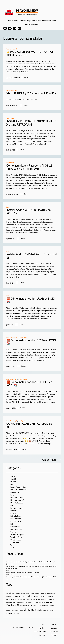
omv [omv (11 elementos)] (39, 599)
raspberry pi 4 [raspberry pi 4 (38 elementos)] (35, 605)
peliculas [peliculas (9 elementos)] (30, 602)
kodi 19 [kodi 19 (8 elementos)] (17, 599)
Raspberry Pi (10, 163)
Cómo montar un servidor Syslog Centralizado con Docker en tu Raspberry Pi (31, 562)
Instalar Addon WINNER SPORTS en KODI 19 (29, 212)
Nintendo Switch (17, 498)
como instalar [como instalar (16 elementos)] (30, 593)
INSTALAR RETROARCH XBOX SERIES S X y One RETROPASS (31, 123)
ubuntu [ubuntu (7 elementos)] (44, 610)
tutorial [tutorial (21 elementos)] (39, 610)
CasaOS (13, 479)
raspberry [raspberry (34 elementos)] (48, 602)
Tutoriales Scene (16, 537)
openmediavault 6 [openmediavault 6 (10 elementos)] (22, 602)
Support (42, 635)
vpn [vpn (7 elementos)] (48, 610)
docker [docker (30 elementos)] (44, 593)
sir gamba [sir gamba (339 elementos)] (30, 609)
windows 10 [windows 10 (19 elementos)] (10, 613)
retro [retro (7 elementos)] (12, 610)
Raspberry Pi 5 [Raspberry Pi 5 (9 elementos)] (46, 606)
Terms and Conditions (42, 631)
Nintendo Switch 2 (17, 500)
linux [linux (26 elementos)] (35, 599)
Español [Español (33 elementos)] (15, 596)
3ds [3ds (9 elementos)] (7, 593)
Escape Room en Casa (18, 487)
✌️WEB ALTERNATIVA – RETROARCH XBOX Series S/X (30, 53)
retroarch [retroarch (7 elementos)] (17, 610)
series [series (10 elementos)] (21, 610)
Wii (12, 545)
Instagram (54, 631)
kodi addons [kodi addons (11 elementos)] (23, 599)
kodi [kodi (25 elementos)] (13, 599)
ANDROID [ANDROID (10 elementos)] (18, 593)
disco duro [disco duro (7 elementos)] (38, 593)
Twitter (54, 635)
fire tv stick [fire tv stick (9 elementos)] (22, 596)
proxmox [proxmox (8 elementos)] (38, 602)
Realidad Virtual (16, 529)
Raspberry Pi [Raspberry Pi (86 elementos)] (13, 605)
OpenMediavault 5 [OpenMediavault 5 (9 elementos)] (11, 602)
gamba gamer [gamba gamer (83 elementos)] (39, 596)
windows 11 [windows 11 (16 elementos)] (19, 613)
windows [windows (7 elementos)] (52, 610)
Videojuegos (10, 91)
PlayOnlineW (27, 10)
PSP (12, 524)
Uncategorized (11, 49)
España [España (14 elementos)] (9, 596)
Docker (13, 482)
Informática (15, 492)
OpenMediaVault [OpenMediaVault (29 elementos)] (48, 599)
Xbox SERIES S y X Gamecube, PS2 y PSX (31, 93)
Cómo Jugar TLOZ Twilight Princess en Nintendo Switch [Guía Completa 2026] (31, 577)
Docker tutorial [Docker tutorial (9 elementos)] (51, 593)
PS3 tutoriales (15, 516)
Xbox (17, 49)
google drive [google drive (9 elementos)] (50, 596)
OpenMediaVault (17, 503)
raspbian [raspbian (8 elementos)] (52, 606)
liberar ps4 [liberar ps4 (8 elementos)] (30, 599)
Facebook (54, 628)
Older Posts (51, 460)
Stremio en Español (17, 535)
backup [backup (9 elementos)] (23, 593)
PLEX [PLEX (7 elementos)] (34, 602)
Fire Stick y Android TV (19, 490)
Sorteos (13, 532)
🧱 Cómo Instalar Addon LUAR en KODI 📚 (31, 300)
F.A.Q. (42, 628)
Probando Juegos (17, 508)
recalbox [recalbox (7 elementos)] (8, 610)
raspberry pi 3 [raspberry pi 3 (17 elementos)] (24, 606)
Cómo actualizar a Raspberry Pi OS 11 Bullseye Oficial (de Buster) (29, 167)
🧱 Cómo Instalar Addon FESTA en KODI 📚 (31, 342)
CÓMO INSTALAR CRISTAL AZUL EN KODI (29, 425)
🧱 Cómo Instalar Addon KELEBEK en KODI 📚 (29, 384)
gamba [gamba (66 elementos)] (28, 596)
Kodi (8, 207)
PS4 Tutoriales (16, 519)
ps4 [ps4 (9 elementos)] (42, 602)
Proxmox (14, 511)
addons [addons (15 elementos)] (11, 593)
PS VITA (13, 513)
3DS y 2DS (14, 476)
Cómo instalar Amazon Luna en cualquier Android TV (23, 573)
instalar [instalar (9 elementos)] (8, 599)
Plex (12, 505)
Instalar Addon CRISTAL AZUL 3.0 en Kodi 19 (32, 256)
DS (12, 484)
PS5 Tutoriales (16, 521)
